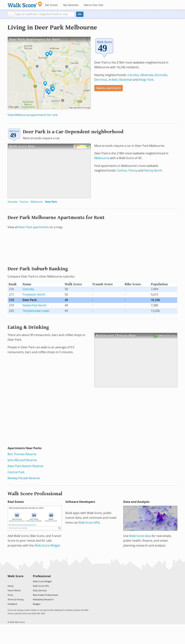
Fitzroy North (153, 171)
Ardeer (113, 80)
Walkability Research (43, 600)
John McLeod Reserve (22, 460)
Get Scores (51, 5)
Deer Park (51, 202)
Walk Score (15, 576)
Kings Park (146, 80)
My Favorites (71, 5)
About (11, 586)
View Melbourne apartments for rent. (33, 115)
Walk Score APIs (89, 523)
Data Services (40, 591)
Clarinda (28, 289)
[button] (10, 14)
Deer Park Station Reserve (25, 466)
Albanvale (147, 75)
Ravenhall (126, 80)
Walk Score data (140, 536)
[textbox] (44, 14)
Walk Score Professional (35, 494)
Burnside (161, 75)
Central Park (16, 472)
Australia (12, 202)
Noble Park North (35, 305)
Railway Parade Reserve (24, 478)
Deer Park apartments (34, 227)
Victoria (24, 202)
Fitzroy (133, 171)
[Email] (21, 581)
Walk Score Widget (47, 546)
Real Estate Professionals (46, 595)
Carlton (122, 171)
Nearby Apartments (108, 88)
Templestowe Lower (36, 311)
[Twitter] (10, 581)
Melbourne (36, 202)
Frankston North (34, 295)
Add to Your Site (93, 5)
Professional (42, 576)
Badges (37, 604)
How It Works (14, 591)
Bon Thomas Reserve (22, 454)
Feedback (12, 604)
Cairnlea (133, 75)
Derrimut (101, 80)
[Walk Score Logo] (25, 4)
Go (80, 14)
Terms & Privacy (16, 600)
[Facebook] (15, 581)
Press (10, 595)
